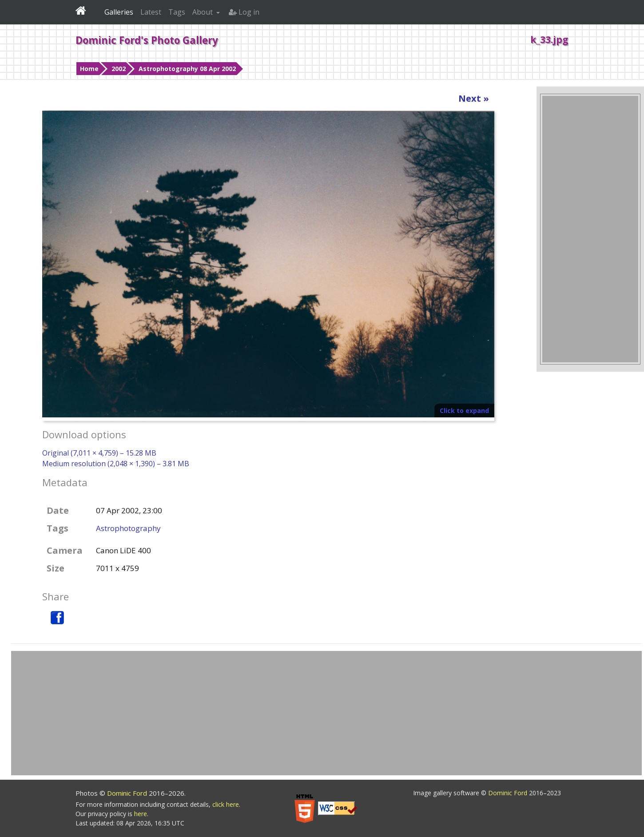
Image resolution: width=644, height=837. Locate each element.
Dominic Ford (128, 793)
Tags (177, 12)
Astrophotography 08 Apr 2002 (187, 69)
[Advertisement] (590, 229)
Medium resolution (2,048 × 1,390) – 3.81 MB (116, 464)
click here (226, 804)
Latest (151, 12)
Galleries (119, 12)
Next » (474, 98)
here (141, 814)
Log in (244, 12)
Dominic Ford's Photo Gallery (147, 40)
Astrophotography (128, 528)
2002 (119, 69)
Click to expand (464, 411)
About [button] (203, 12)
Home (89, 69)
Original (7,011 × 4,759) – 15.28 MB (99, 453)
